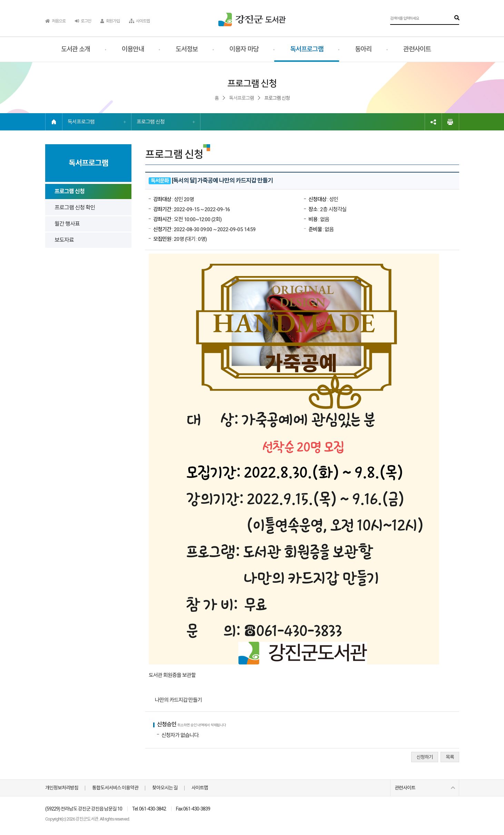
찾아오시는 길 (165, 788)
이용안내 (133, 49)
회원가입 (110, 21)
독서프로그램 (307, 49)
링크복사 (433, 122)
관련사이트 (417, 49)
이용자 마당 (244, 49)
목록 (450, 757)
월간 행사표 (67, 224)
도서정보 (187, 49)
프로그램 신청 (151, 122)
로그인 (83, 21)
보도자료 (64, 240)
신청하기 (425, 757)
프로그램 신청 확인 (75, 208)
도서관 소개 (76, 49)
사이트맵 (139, 21)
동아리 (363, 49)
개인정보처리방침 (62, 788)
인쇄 (451, 122)
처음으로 (55, 21)
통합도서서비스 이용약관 (115, 788)
